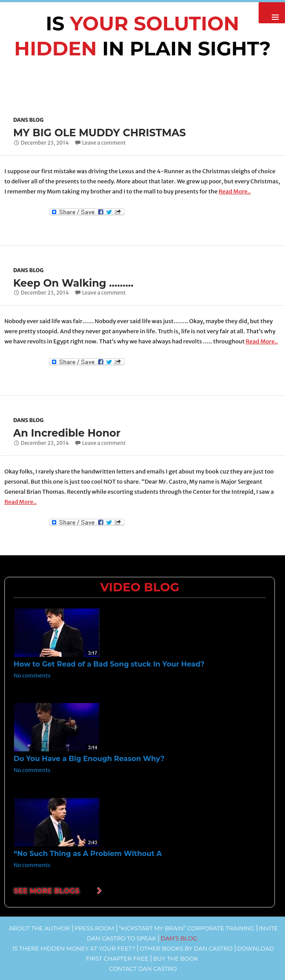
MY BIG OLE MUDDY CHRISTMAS (103, 133)
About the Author (39, 928)
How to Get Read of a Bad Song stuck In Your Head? (109, 664)
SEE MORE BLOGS (47, 891)
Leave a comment (104, 142)
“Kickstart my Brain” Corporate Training (186, 928)
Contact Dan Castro (143, 968)
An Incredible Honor (69, 432)
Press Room (94, 928)
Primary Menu (272, 13)
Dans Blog (28, 120)
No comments (32, 675)
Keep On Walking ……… (76, 282)
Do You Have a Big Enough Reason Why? (89, 759)
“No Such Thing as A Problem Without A (88, 853)
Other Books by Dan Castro (186, 948)
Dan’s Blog (179, 938)
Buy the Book (176, 958)
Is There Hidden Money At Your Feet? (74, 948)
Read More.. (235, 191)
